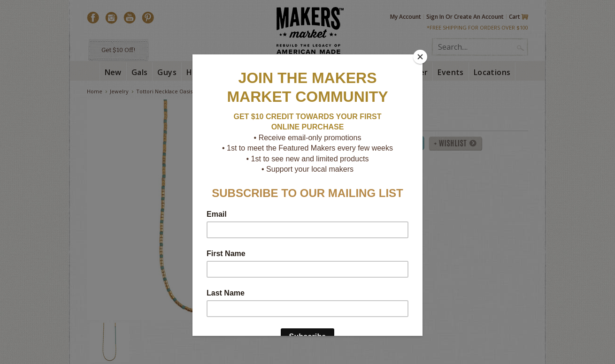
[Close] (420, 57)
